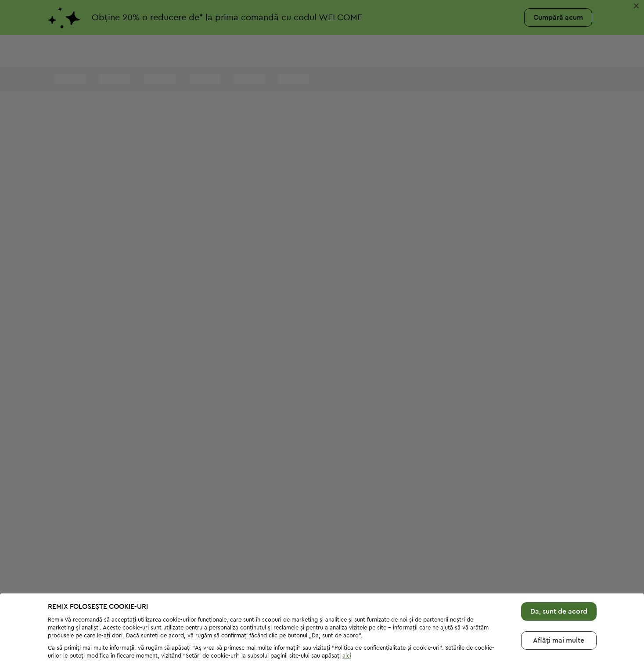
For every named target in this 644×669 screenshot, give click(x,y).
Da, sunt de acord (559, 582)
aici (347, 627)
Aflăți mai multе (559, 611)
